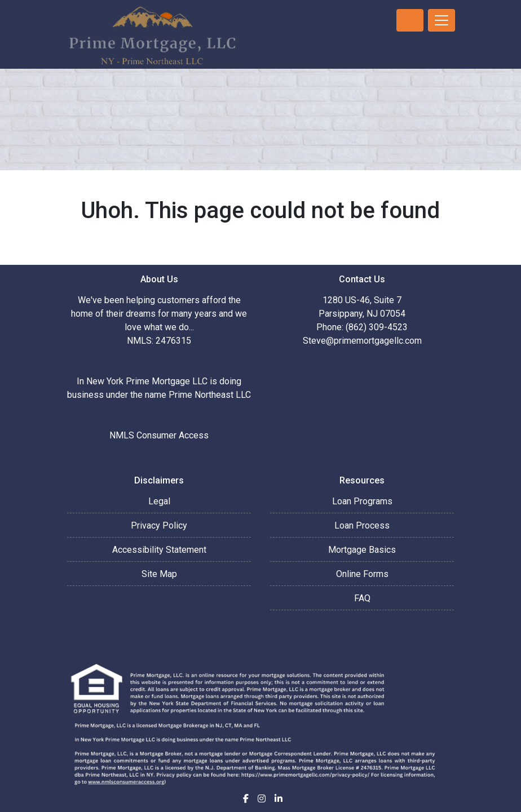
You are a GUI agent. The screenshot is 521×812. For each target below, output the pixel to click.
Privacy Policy (159, 525)
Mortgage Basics (362, 550)
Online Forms (362, 574)
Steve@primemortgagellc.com (362, 341)
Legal (159, 501)
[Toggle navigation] (441, 20)
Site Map (159, 574)
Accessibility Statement (159, 550)
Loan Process (362, 525)
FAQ (362, 598)
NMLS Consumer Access (159, 435)
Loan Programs (362, 501)
